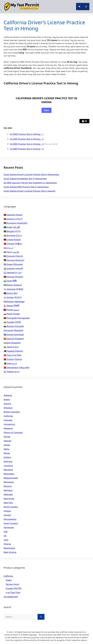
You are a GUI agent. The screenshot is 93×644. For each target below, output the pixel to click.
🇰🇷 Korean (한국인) (13, 297)
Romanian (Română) (13, 330)
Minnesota (9, 482)
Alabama (8, 395)
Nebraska (8, 494)
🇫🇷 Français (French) (13, 256)
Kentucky (8, 461)
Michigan (8, 490)
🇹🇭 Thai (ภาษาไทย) (12, 355)
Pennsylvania (10, 519)
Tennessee (9, 527)
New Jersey (9, 498)
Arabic (9, 580)
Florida (7, 437)
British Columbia (12, 412)
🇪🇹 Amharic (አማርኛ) (13, 219)
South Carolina (11, 523)
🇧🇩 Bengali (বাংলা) (12, 231)
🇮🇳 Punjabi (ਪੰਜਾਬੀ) (12, 322)
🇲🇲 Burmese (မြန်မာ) (13, 235)
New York (8, 503)
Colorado (8, 420)
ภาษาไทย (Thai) (13, 592)
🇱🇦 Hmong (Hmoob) (13, 277)
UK (5, 536)
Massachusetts (11, 478)
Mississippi (9, 474)
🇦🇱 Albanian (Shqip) (13, 215)
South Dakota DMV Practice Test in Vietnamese (26, 187)
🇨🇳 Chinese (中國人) (13, 244)
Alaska (7, 399)
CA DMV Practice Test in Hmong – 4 (27, 149)
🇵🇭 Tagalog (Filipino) (13, 351)
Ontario (7, 515)
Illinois (7, 453)
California (8, 416)
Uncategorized (11, 597)
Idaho (6, 449)
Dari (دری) (8, 248)
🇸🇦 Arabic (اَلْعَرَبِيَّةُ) (12, 227)
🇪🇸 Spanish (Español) (14, 339)
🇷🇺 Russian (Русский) (14, 326)
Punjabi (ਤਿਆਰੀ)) (14, 588)
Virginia (7, 544)
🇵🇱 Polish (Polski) (12, 314)
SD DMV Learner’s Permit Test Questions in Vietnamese (30, 183)
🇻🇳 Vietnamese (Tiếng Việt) (17, 367)
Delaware (8, 428)
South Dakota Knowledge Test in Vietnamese (25, 179)
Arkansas (8, 408)
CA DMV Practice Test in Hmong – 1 (27, 134)
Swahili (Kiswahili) (12, 343)
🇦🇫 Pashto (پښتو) (11, 310)
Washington (9, 548)
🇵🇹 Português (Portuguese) (17, 318)
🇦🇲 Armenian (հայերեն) (15, 223)
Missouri (8, 486)
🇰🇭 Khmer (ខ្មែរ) (11, 293)
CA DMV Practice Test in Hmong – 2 (27, 139)
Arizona (7, 404)
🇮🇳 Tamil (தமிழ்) (11, 347)
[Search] (41, 617)
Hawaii (7, 445)
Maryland (8, 470)
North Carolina (11, 507)
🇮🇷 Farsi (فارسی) (11, 252)
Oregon (7, 511)
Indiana (7, 457)
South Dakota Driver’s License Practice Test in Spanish (29, 191)
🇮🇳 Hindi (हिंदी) (10, 281)
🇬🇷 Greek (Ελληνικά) (13, 264)
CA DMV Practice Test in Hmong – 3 (27, 144)
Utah (6, 540)
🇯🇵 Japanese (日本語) (14, 289)
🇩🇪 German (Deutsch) (14, 260)
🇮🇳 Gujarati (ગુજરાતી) (13, 268)
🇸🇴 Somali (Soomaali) (14, 334)
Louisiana (8, 465)
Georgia (7, 441)
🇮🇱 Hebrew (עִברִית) (13, 273)
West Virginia (10, 552)
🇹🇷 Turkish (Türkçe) (13, 359)
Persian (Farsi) (12, 584)
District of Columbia (13, 432)
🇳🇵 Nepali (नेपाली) (12, 306)
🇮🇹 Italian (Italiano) (13, 285)
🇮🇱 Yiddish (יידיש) (12, 372)
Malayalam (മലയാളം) (14, 301)
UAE (6, 532)
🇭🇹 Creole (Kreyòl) (12, 239)
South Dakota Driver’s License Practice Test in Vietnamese (31, 174)
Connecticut (9, 424)
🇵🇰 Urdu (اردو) (10, 363)
